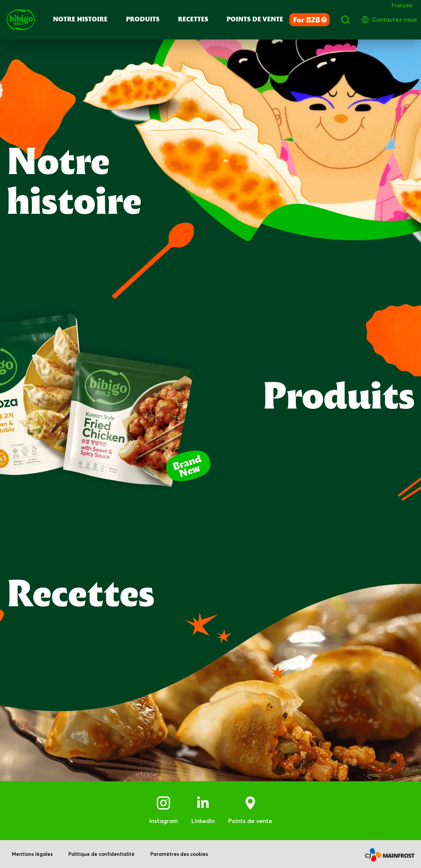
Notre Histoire (80, 20)
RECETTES (193, 20)
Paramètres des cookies (179, 854)
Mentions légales (32, 854)
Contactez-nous (395, 20)
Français (402, 5)
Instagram (163, 821)
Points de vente (250, 821)
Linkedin (203, 821)
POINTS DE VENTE (255, 20)
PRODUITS (143, 20)
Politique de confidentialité (101, 854)
